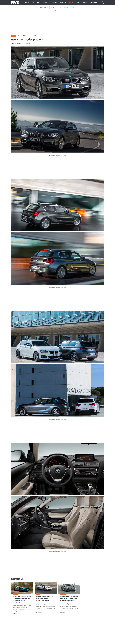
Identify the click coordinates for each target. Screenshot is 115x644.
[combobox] (50, 8)
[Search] (103, 3)
